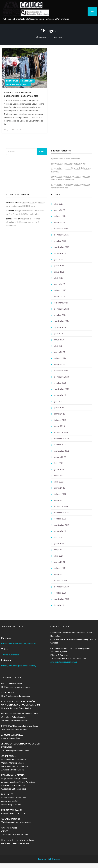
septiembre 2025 (62, 247)
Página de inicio (43, 37)
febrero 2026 (60, 216)
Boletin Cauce (12, 81)
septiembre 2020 (62, 599)
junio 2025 (59, 266)
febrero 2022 (60, 494)
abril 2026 (59, 204)
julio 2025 (59, 259)
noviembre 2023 (62, 377)
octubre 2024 (60, 315)
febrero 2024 (60, 358)
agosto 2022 (60, 457)
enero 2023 (60, 426)
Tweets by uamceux (10, 655)
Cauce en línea (27, 81)
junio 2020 (59, 605)
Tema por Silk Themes (49, 859)
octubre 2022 (60, 445)
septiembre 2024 (62, 321)
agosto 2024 (60, 327)
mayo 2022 (59, 475)
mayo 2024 (59, 340)
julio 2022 (59, 463)
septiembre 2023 (62, 389)
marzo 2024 (60, 352)
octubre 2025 (60, 241)
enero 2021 (60, 574)
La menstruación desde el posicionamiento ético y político (21, 94)
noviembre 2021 (62, 513)
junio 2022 (59, 469)
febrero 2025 (60, 290)
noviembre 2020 (62, 587)
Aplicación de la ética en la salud (65, 159)
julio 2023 (59, 401)
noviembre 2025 (62, 235)
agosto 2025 (60, 253)
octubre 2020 (60, 593)
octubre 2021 (60, 519)
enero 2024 (60, 364)
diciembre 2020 (61, 580)
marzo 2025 (60, 284)
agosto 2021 (60, 531)
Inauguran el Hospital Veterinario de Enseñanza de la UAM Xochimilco (23, 222)
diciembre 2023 (61, 371)
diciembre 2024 (61, 303)
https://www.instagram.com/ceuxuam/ (19, 666)
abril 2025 (59, 278)
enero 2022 (60, 500)
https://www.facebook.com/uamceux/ (19, 643)
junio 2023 (59, 408)
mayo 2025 (59, 272)
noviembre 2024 (62, 309)
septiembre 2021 (62, 525)
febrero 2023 (60, 420)
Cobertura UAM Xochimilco (18, 84)
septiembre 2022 (62, 451)
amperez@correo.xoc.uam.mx (64, 662)
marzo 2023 (60, 414)
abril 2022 (59, 482)
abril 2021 (59, 556)
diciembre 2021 (61, 506)
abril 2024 (59, 346)
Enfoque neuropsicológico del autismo (68, 163)
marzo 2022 (60, 488)
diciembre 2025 (61, 228)
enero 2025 (60, 296)
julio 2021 (59, 537)
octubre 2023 (60, 383)
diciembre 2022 (61, 432)
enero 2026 (60, 222)
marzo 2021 (60, 562)
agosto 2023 (60, 395)
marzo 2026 (60, 210)
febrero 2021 (60, 568)
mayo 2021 (59, 550)
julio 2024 (59, 334)
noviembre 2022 (62, 439)
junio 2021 (59, 543)
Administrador (24, 130)
